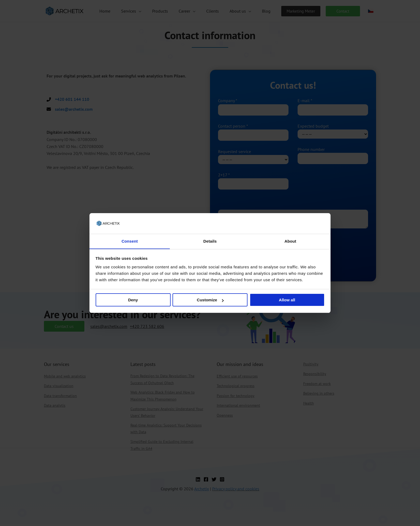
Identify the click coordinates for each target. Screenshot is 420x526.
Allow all (287, 300)
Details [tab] (210, 241)
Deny (133, 300)
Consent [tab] (130, 241)
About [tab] (290, 241)
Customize (210, 300)
